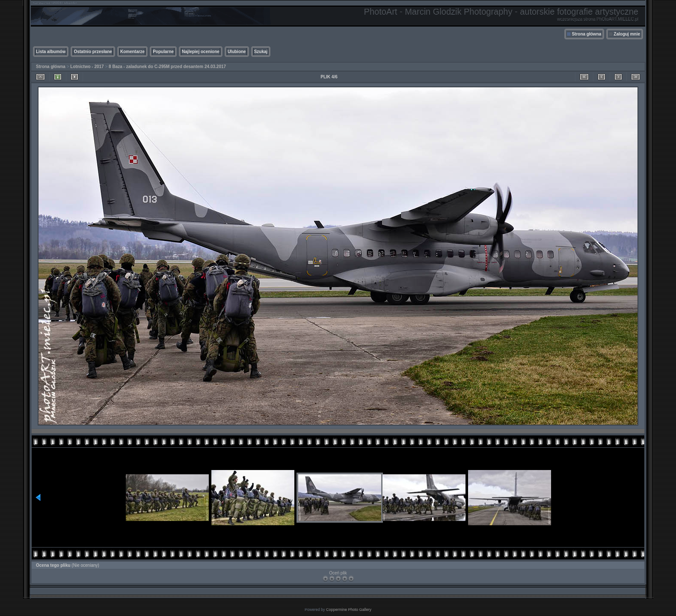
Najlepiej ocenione (201, 52)
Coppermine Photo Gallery (349, 610)
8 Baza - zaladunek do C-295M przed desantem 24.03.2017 (167, 67)
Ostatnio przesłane (93, 52)
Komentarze (132, 52)
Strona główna (586, 34)
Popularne (163, 52)
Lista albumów (51, 52)
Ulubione (237, 52)
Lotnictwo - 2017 (87, 67)
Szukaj (261, 52)
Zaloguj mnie (627, 34)
